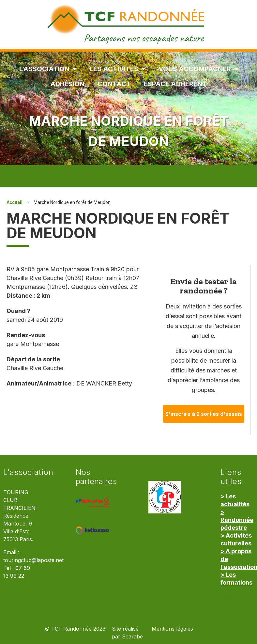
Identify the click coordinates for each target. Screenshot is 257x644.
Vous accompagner (198, 69)
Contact (114, 84)
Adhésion (67, 84)
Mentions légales (172, 629)
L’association (48, 69)
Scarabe (132, 637)
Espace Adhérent (175, 84)
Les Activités (118, 69)
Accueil (15, 202)
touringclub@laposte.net (33, 560)
